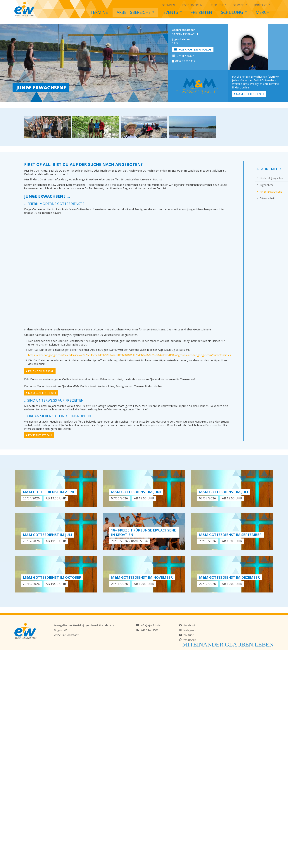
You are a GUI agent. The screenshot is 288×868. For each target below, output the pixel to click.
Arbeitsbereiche (135, 12)
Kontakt (262, 4)
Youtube (189, 635)
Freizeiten (201, 12)
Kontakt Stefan (39, 435)
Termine (99, 12)
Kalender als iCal (40, 371)
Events (173, 12)
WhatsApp (190, 640)
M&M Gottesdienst (249, 94)
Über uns (218, 4)
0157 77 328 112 (184, 61)
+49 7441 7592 (150, 630)
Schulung (234, 12)
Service (240, 4)
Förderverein (192, 5)
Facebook (189, 625)
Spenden (169, 5)
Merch (263, 12)
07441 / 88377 (183, 56)
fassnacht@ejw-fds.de (193, 49)
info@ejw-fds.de (151, 625)
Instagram (190, 630)
